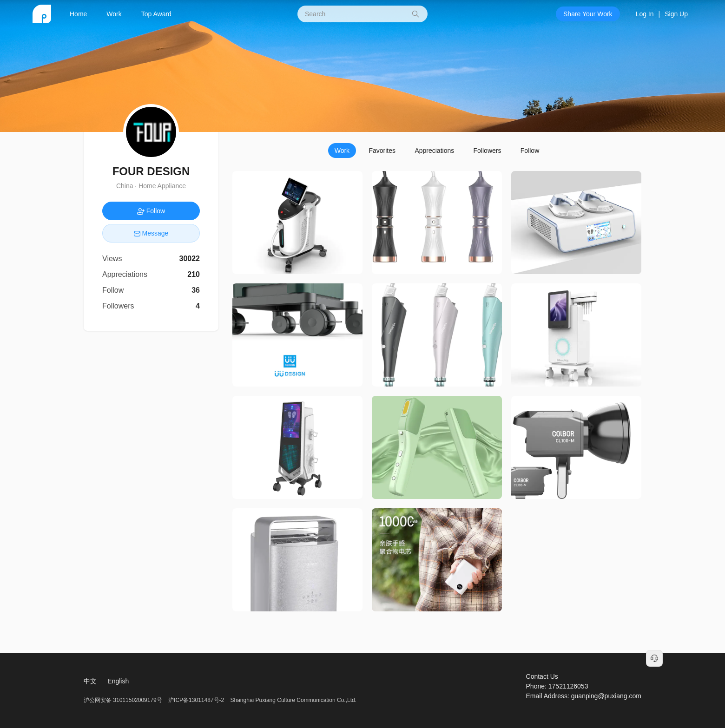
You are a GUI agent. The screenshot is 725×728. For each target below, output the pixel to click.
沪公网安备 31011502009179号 (124, 700)
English (118, 681)
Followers (488, 151)
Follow (530, 151)
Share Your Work (588, 14)
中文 (90, 681)
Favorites (382, 151)
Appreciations (434, 151)
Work (114, 14)
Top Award (156, 14)
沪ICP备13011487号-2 (196, 700)
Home (78, 14)
